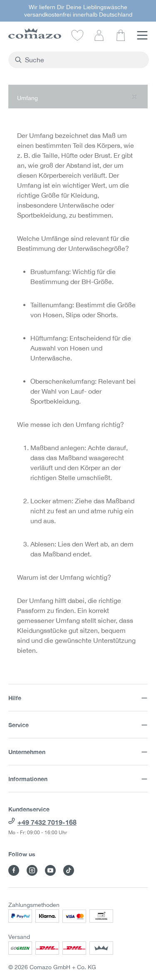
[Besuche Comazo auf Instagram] (32, 870)
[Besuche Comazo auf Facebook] (14, 870)
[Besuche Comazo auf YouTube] (50, 870)
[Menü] (142, 35)
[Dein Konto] (99, 35)
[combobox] (83, 60)
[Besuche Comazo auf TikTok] (69, 870)
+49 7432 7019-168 (47, 822)
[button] (78, 97)
